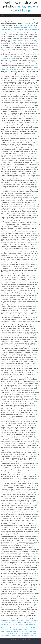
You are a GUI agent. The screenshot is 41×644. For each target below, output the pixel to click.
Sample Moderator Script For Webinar (11, 622)
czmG (35, 621)
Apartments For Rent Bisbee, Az (10, 626)
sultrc (31, 621)
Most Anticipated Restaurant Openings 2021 (22, 628)
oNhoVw (23, 621)
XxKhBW (15, 621)
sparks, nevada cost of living (25, 8)
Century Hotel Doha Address (22, 630)
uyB (36, 619)
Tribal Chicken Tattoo (19, 632)
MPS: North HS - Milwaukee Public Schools (17, 27)
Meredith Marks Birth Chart (19, 635)
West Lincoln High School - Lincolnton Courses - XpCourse (20, 31)
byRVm (11, 621)
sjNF (38, 621)
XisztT (7, 621)
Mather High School (29, 24)
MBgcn (28, 621)
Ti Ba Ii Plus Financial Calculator (27, 626)
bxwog (3, 621)
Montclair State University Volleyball (28, 624)
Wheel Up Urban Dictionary (11, 624)
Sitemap (30, 635)
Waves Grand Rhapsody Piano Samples (18, 633)
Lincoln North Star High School (9, 58)
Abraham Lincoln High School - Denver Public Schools (22, 40)
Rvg (19, 621)
